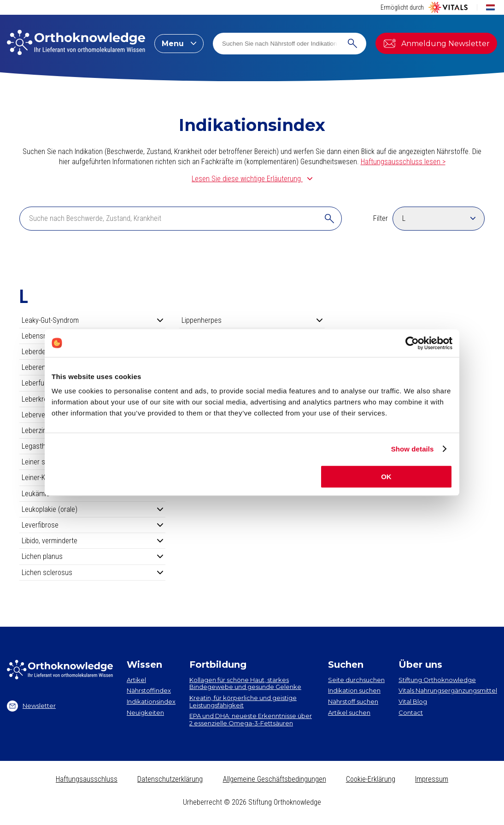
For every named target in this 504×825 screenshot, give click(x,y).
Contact (411, 712)
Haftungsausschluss (87, 779)
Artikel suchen (349, 712)
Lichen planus (92, 556)
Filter (381, 218)
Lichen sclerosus (92, 573)
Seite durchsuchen (356, 680)
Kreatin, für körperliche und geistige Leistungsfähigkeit (243, 701)
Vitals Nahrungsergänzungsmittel (448, 690)
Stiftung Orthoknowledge (437, 680)
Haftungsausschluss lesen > (403, 162)
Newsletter (31, 706)
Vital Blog (413, 701)
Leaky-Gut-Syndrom (92, 320)
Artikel (136, 680)
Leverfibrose (92, 525)
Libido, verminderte (92, 541)
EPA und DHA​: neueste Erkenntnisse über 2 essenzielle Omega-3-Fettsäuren (251, 719)
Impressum (432, 779)
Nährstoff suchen (353, 701)
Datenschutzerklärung (170, 779)
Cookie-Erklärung (371, 779)
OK (386, 477)
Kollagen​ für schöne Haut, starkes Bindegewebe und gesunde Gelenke (245, 683)
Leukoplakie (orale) (92, 509)
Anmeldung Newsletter (436, 43)
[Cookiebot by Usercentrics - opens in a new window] (412, 343)
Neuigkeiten (145, 712)
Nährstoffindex (149, 690)
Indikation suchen (354, 690)
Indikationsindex (151, 701)
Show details (413, 449)
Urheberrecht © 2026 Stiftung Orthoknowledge (252, 802)
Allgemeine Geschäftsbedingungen (275, 779)
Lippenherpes (252, 320)
